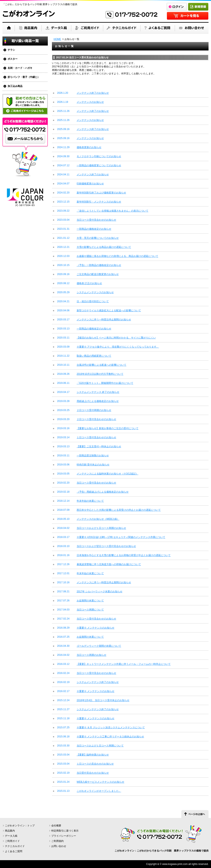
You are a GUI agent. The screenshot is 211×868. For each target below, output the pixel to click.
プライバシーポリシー (64, 836)
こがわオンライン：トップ (20, 826)
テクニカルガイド (15, 846)
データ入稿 (11, 836)
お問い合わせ (59, 846)
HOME (57, 39)
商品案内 (10, 831)
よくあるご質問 (14, 851)
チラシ (11, 50)
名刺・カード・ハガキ (20, 68)
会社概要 (56, 826)
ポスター (13, 59)
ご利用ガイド (12, 841)
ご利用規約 (57, 841)
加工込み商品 (15, 86)
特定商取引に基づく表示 (65, 831)
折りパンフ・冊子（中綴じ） (24, 77)
